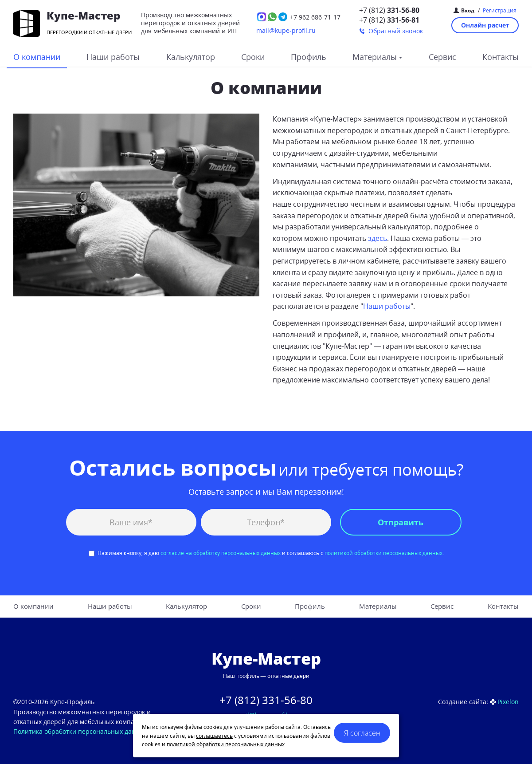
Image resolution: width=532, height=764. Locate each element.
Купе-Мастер (83, 15)
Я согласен (362, 733)
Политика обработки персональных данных (80, 731)
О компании (37, 57)
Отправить (401, 522)
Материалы (376, 57)
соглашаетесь (214, 736)
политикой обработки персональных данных (383, 553)
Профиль (309, 57)
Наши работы (113, 57)
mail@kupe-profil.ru (286, 30)
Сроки (253, 57)
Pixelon (508, 702)
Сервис (442, 57)
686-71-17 (315, 17)
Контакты (501, 57)
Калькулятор (191, 57)
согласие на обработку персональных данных (221, 553)
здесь (377, 238)
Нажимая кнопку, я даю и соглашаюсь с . (266, 553)
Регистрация (500, 10)
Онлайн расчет (485, 25)
